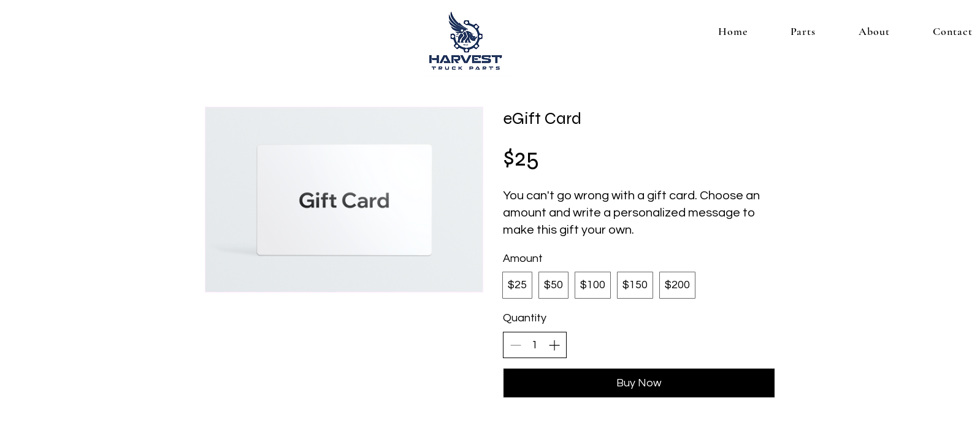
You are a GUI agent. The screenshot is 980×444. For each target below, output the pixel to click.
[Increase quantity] (554, 345)
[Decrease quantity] (515, 345)
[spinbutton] (535, 345)
